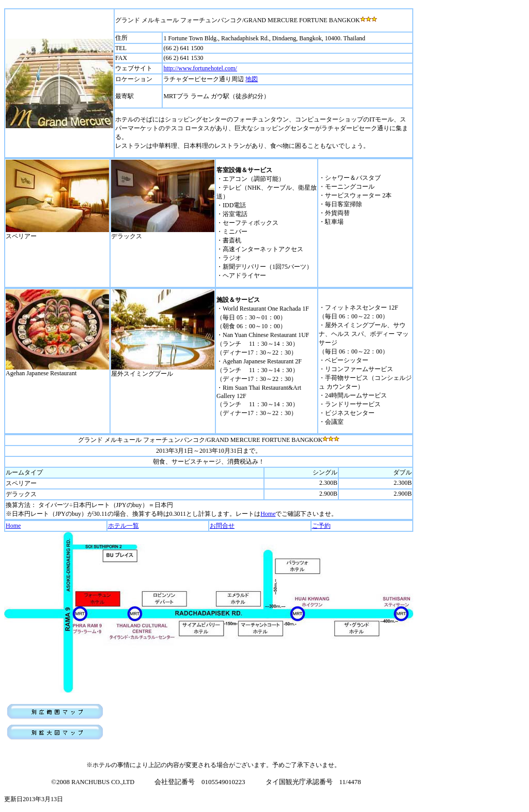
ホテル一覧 (123, 526)
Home (268, 514)
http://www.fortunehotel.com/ (200, 68)
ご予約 (321, 526)
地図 (252, 79)
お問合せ (222, 526)
